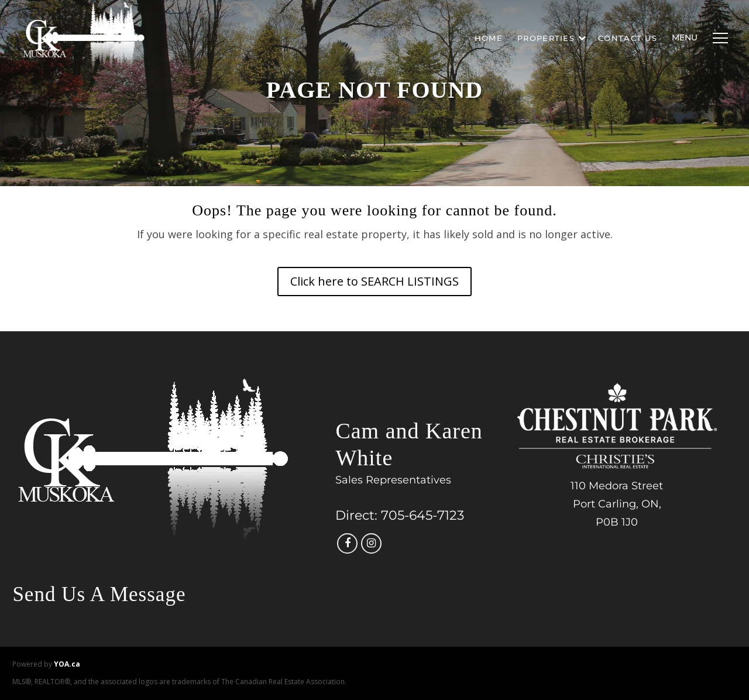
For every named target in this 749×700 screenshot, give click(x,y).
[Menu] (717, 38)
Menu (685, 37)
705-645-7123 (422, 515)
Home (489, 38)
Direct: (356, 515)
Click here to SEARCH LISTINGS (374, 281)
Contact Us (628, 38)
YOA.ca (67, 664)
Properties (552, 38)
